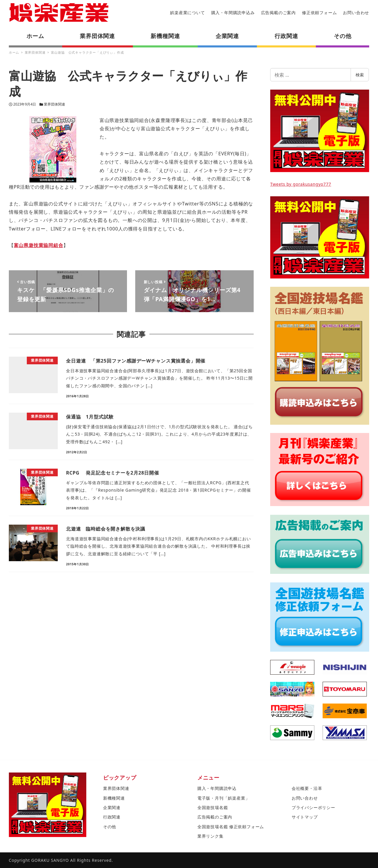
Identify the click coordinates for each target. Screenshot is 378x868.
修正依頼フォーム (319, 13)
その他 (110, 827)
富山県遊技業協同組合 (39, 245)
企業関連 (112, 807)
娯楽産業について (187, 13)
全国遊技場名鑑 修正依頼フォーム (231, 827)
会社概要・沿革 (307, 788)
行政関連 (112, 817)
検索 (360, 75)
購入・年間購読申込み (233, 13)
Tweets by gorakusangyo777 (301, 184)
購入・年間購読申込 (217, 788)
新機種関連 (114, 798)
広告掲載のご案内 (278, 13)
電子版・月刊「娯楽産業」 (224, 798)
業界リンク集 (211, 836)
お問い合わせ (356, 13)
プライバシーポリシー (313, 807)
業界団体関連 (55, 104)
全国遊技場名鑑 (213, 807)
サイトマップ (305, 817)
